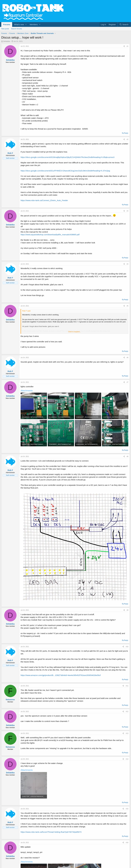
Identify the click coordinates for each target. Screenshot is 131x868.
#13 (127, 733)
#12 (127, 712)
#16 (127, 843)
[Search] (124, 24)
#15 (127, 809)
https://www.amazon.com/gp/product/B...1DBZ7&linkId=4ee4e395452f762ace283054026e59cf (61, 675)
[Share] (124, 46)
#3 (127, 211)
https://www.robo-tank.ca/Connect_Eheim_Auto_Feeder (44, 200)
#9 (127, 610)
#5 (127, 306)
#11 (127, 686)
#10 (127, 647)
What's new (19, 24)
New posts (5, 29)
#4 (127, 264)
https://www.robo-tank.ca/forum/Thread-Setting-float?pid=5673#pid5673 (51, 832)
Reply (126, 133)
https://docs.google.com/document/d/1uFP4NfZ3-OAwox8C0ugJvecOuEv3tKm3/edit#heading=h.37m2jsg (65, 171)
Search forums (17, 29)
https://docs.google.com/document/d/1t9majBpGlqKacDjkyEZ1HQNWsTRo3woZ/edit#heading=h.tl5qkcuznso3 (67, 157)
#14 (127, 759)
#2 (127, 139)
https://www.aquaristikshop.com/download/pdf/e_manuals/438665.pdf (50, 235)
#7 (127, 382)
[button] (26, 24)
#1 (127, 46)
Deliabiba (7, 41)
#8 (127, 456)
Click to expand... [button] (75, 332)
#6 (127, 358)
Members (34, 24)
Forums (7, 24)
